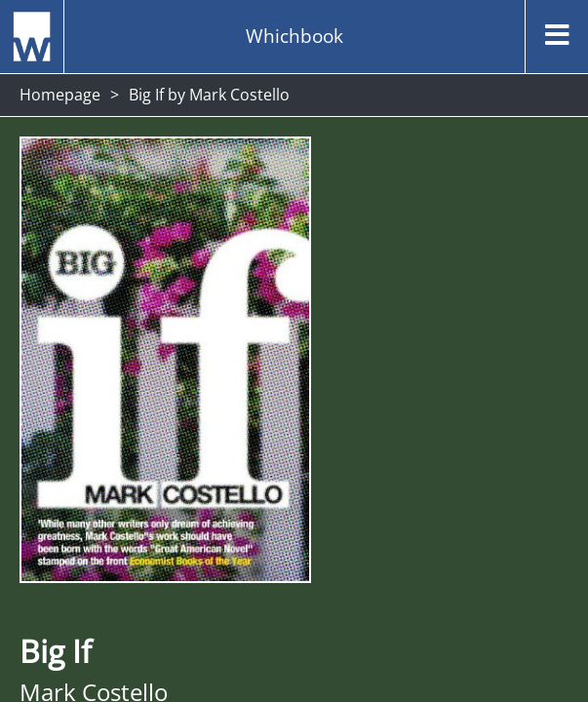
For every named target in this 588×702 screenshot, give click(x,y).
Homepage (60, 95)
